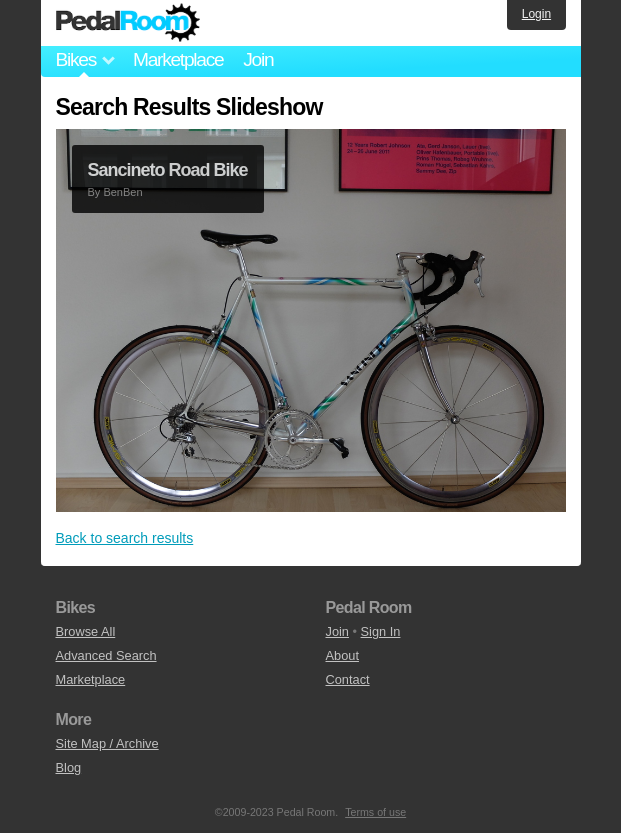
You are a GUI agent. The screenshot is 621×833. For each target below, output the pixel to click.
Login (536, 14)
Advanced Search (106, 655)
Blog (69, 767)
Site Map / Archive (107, 743)
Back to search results (125, 538)
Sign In (381, 631)
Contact (348, 679)
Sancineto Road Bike (168, 170)
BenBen (122, 192)
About (342, 655)
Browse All (86, 631)
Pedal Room (128, 23)
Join (258, 59)
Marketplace (178, 59)
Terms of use (375, 812)
